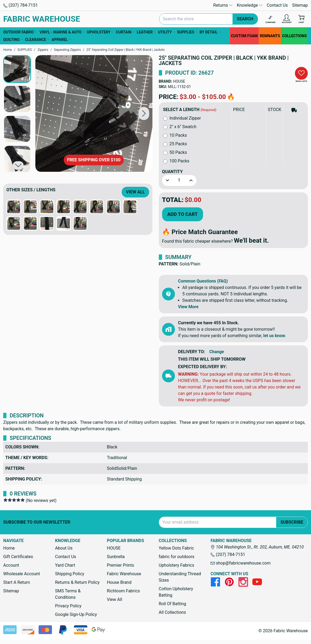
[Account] (287, 19)
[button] (144, 114)
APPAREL (61, 40)
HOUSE (179, 81)
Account (11, 565)
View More (188, 307)
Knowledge (250, 5)
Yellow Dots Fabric (177, 548)
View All (135, 192)
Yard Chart (65, 565)
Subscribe (292, 522)
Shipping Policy (70, 574)
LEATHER (146, 32)
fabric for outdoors (177, 557)
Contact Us (277, 5)
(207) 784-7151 (20, 5)
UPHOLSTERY (100, 32)
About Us (64, 548)
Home (9, 548)
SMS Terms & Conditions (68, 594)
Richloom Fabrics (123, 591)
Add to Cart (183, 214)
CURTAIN (125, 32)
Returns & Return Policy (77, 582)
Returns (223, 5)
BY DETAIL (210, 32)
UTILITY (166, 32)
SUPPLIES (187, 32)
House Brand (119, 582)
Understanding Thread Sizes (180, 577)
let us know (274, 336)
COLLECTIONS (294, 36)
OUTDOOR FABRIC (20, 32)
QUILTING (13, 40)
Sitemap (300, 5)
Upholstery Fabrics (177, 565)
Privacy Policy (68, 606)
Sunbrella (116, 557)
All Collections (173, 612)
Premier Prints (120, 565)
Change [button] (217, 352)
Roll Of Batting (173, 604)
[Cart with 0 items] (301, 19)
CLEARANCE (37, 40)
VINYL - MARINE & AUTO (62, 32)
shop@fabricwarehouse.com (241, 563)
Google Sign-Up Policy (76, 614)
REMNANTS (270, 36)
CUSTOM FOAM (244, 36)
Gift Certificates (18, 557)
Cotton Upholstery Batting (176, 592)
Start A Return (17, 582)
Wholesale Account (22, 574)
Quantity (173, 172)
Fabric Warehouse (124, 574)
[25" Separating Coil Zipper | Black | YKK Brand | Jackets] (94, 114)
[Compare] (270, 19)
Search (245, 19)
